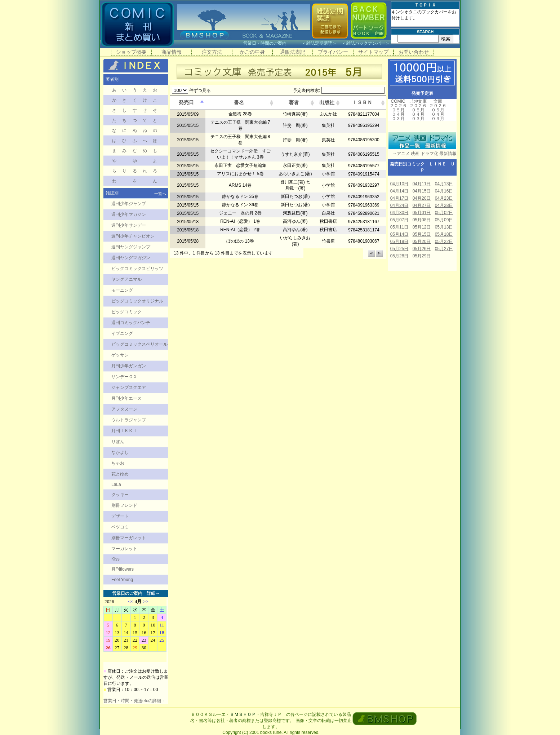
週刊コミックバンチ (131, 323)
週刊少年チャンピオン (133, 236)
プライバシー (333, 52)
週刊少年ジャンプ (129, 204)
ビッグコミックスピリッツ (137, 269)
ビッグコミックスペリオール (139, 344)
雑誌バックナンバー (366, 43)
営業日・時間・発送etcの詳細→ (134, 701)
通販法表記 (293, 52)
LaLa (116, 484)
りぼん (118, 442)
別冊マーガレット (129, 538)
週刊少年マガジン (129, 214)
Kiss (115, 559)
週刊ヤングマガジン (131, 258)
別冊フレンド (124, 505)
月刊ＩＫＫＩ (124, 431)
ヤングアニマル (126, 279)
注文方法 (212, 52)
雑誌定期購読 (319, 43)
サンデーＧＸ (124, 377)
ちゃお (118, 463)
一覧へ (160, 194)
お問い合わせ (414, 52)
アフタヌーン (124, 409)
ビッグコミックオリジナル (137, 301)
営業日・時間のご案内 (272, 43)
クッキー (120, 495)
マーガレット (124, 549)
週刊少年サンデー (129, 225)
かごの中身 (252, 52)
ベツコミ (120, 527)
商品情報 (172, 52)
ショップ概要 (131, 52)
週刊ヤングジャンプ (131, 247)
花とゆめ (120, 474)
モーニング (122, 290)
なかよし (120, 452)
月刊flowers (123, 569)
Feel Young (122, 580)
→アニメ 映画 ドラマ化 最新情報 (422, 154)
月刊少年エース (126, 398)
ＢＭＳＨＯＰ (243, 714)
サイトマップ (373, 52)
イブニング (122, 333)
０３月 (398, 119)
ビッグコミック (126, 312)
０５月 (398, 110)
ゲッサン (120, 355)
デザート (120, 516)
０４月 (398, 114)
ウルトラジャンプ (129, 420)
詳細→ (153, 593)
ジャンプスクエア (129, 388)
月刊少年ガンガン (129, 366)
